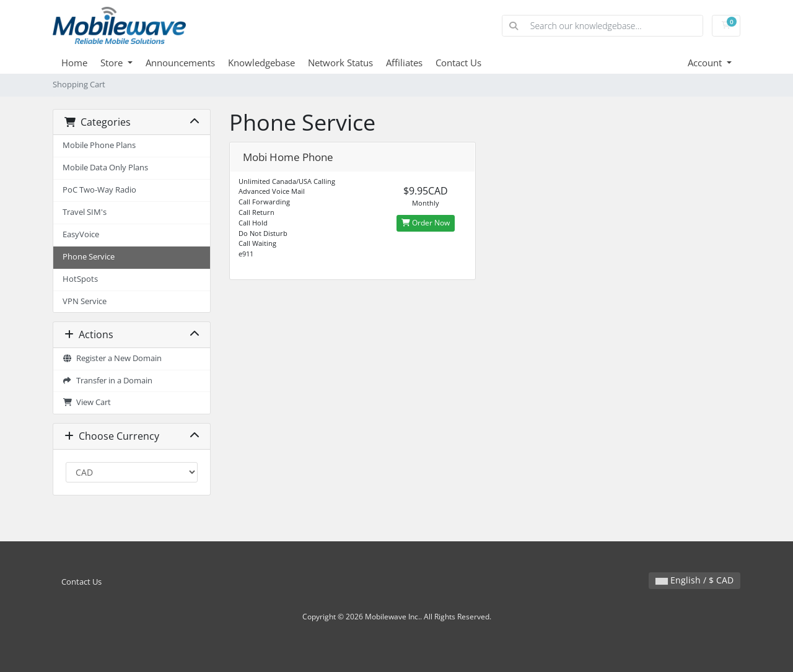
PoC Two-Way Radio (99, 190)
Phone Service (89, 257)
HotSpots (80, 279)
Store (113, 63)
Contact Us (458, 63)
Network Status (340, 63)
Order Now (426, 223)
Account (706, 63)
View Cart (87, 402)
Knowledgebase (261, 63)
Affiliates (404, 63)
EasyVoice (81, 234)
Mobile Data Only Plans (105, 168)
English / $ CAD (694, 580)
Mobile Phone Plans (99, 145)
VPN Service (85, 301)
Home (74, 63)
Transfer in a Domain (107, 381)
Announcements (180, 63)
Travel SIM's (85, 212)
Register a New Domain (112, 358)
